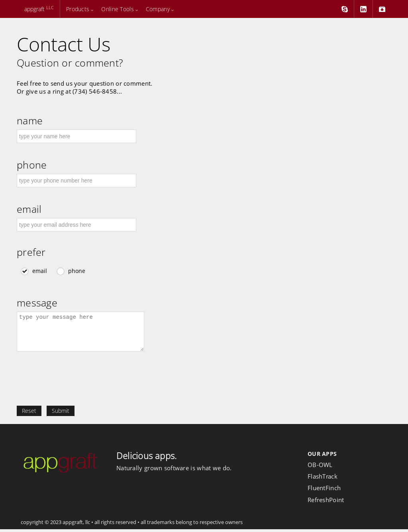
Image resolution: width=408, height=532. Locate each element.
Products (78, 9)
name (30, 121)
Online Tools (118, 9)
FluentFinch (324, 491)
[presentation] (77, 385)
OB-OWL (320, 467)
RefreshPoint (326, 503)
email (29, 209)
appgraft (38, 9)
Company (158, 9)
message (37, 303)
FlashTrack (323, 479)
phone (32, 165)
